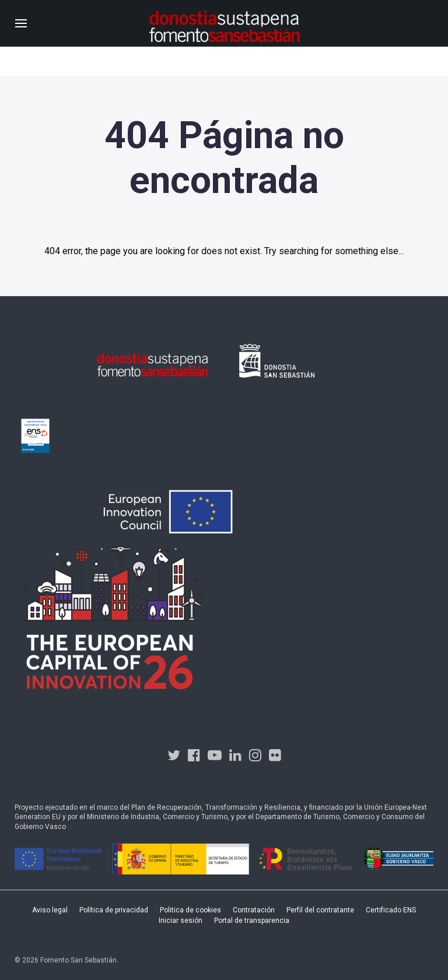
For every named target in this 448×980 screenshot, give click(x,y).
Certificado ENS (391, 910)
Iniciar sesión (181, 921)
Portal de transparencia (252, 921)
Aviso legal (50, 910)
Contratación (254, 910)
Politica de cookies (190, 910)
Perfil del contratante (320, 910)
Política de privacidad (114, 910)
